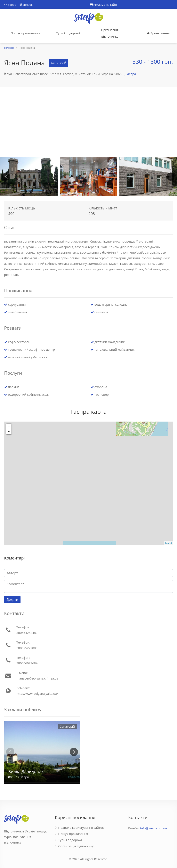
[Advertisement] (88, 122)
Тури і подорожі (68, 33)
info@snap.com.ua (154, 828)
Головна (9, 48)
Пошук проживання (25, 33)
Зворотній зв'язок (18, 5)
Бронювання (158, 33)
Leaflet (168, 543)
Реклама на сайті (103, 5)
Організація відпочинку (110, 33)
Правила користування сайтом (81, 828)
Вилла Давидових (26, 771)
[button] (171, 177)
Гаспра (131, 74)
